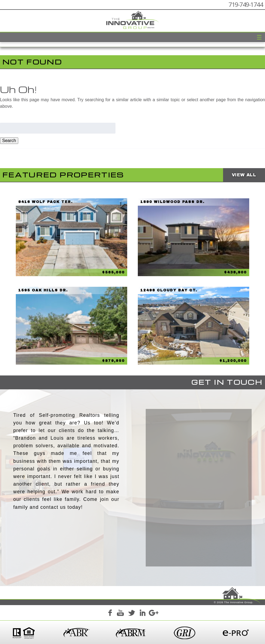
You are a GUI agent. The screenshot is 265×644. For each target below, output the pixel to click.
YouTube (121, 614)
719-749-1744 (246, 4)
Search (9, 141)
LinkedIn (142, 614)
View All (244, 175)
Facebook (110, 614)
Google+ (153, 614)
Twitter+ (132, 614)
